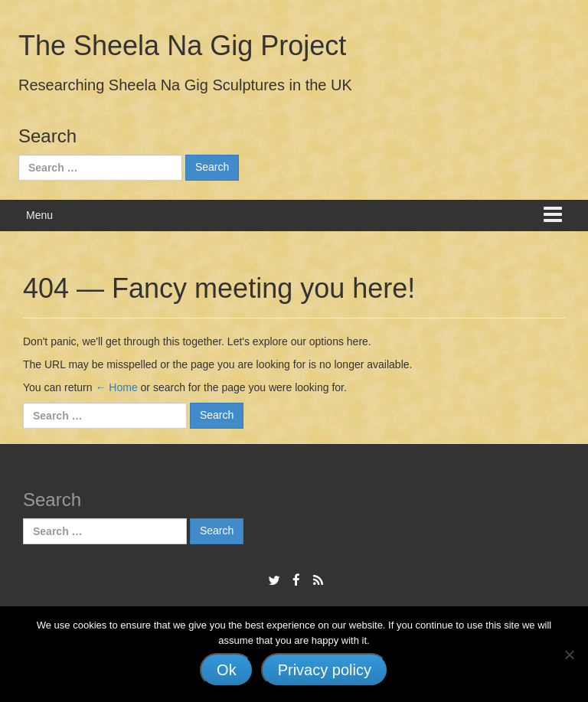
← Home (116, 387)
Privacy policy (325, 670)
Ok (227, 670)
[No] (569, 655)
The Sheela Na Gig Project (182, 46)
